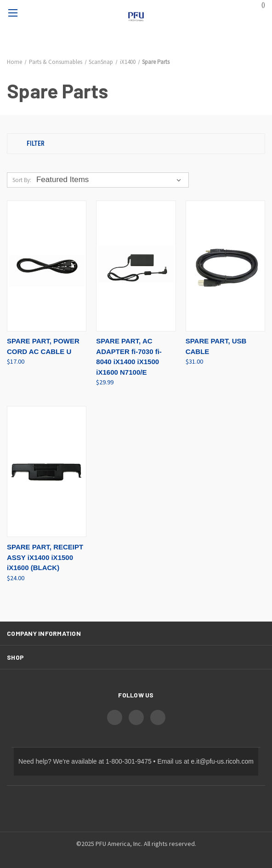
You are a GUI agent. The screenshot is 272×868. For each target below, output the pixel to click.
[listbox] (110, 180)
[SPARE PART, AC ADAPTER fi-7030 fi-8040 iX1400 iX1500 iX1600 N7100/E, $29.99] (136, 266)
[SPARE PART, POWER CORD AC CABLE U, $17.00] (47, 266)
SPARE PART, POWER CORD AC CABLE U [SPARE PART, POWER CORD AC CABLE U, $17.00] (43, 346)
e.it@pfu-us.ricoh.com (222, 761)
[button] (136, 144)
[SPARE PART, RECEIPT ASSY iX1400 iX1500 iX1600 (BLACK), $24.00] (47, 471)
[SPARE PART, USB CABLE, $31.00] (225, 266)
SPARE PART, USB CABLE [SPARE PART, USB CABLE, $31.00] (216, 346)
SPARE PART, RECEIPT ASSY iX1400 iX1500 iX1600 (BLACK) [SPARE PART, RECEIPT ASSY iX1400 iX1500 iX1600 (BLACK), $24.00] (45, 557)
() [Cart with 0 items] (259, 4)
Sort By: (22, 180)
